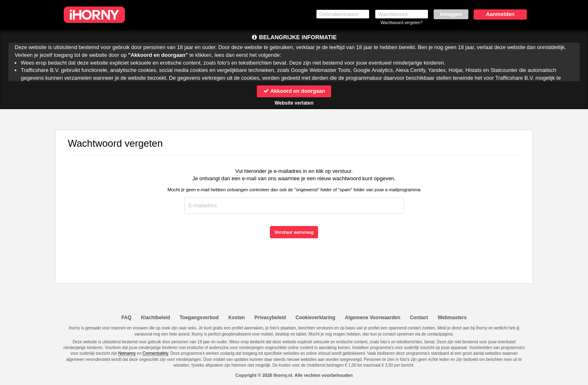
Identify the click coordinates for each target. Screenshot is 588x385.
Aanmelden (500, 14)
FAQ (126, 318)
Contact (419, 318)
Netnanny (127, 353)
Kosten (237, 318)
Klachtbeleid (155, 318)
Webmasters (452, 318)
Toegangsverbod (199, 318)
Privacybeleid (270, 318)
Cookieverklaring (315, 318)
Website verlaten (294, 103)
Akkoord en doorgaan (294, 91)
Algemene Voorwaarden (372, 318)
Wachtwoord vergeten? (401, 23)
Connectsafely (155, 353)
